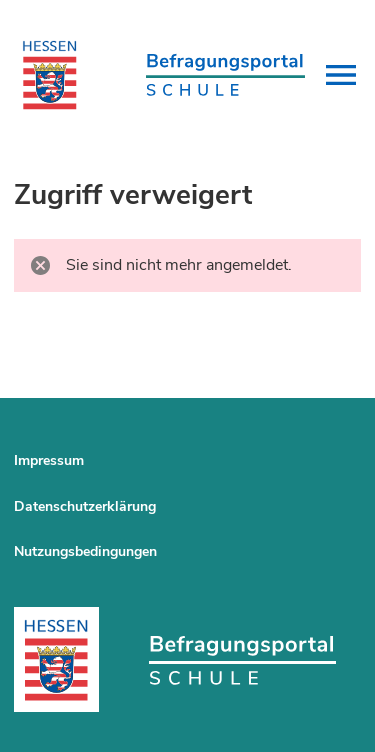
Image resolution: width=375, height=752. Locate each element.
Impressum (49, 460)
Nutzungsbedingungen (85, 551)
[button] (341, 75)
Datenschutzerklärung (85, 506)
